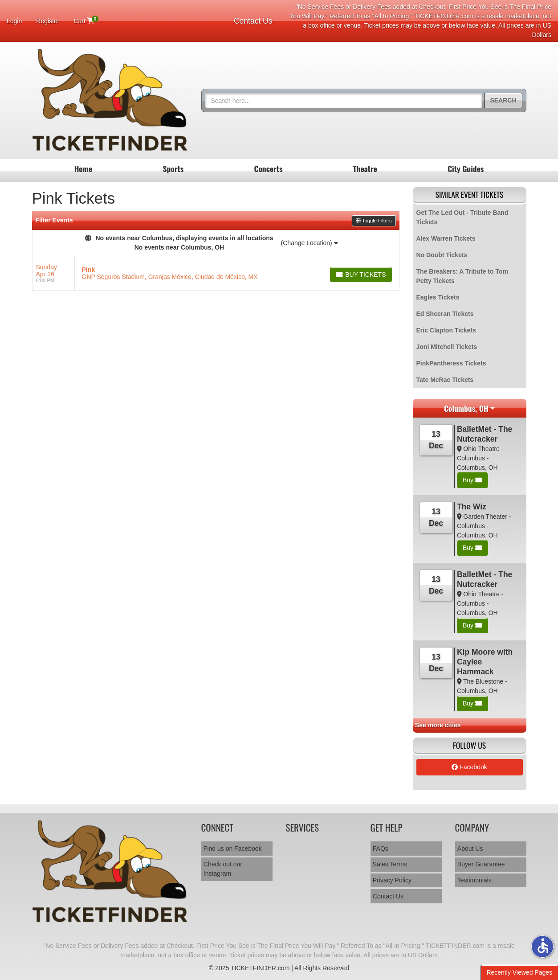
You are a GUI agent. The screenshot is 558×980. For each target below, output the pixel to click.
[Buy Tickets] (361, 275)
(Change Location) (310, 243)
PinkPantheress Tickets (451, 363)
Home (83, 168)
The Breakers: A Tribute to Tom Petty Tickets (462, 276)
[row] (216, 273)
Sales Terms (390, 864)
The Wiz (472, 507)
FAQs (381, 849)
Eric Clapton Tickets (446, 330)
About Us (470, 849)
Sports (173, 168)
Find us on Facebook (233, 849)
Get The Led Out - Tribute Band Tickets (462, 217)
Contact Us (253, 21)
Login (14, 21)
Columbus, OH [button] (466, 408)
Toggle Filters (374, 221)
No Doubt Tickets (442, 255)
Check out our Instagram (223, 869)
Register (48, 21)
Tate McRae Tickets (445, 380)
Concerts (269, 168)
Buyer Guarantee (481, 864)
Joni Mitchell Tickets (447, 347)
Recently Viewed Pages (519, 972)
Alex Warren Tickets (446, 238)
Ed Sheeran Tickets (445, 314)
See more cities (438, 725)
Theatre (365, 168)
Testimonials (475, 880)
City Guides (466, 168)
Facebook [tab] (469, 767)
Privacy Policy (392, 880)
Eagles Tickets (438, 297)
